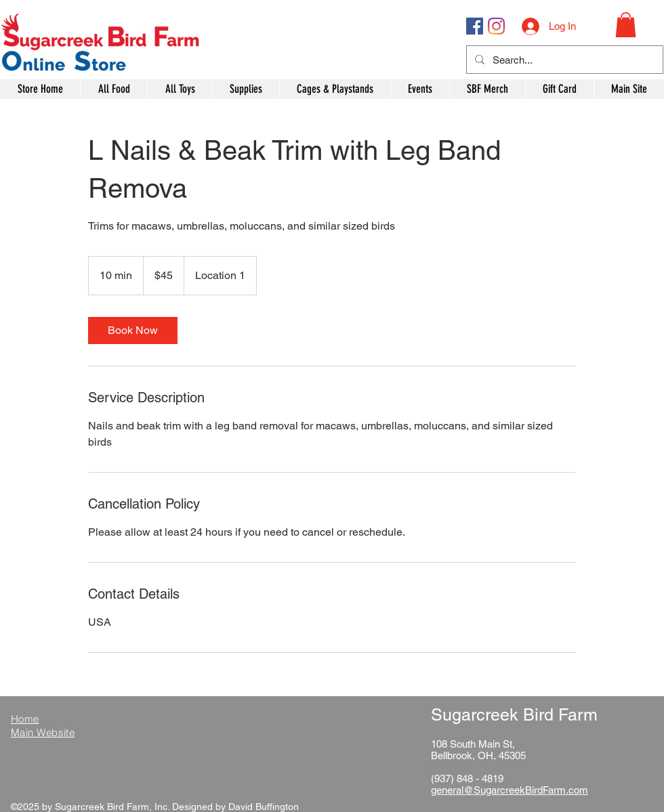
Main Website (43, 732)
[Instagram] (496, 26)
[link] (133, 330)
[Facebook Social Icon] (475, 26)
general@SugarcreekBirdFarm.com (510, 790)
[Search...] (563, 60)
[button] (626, 25)
